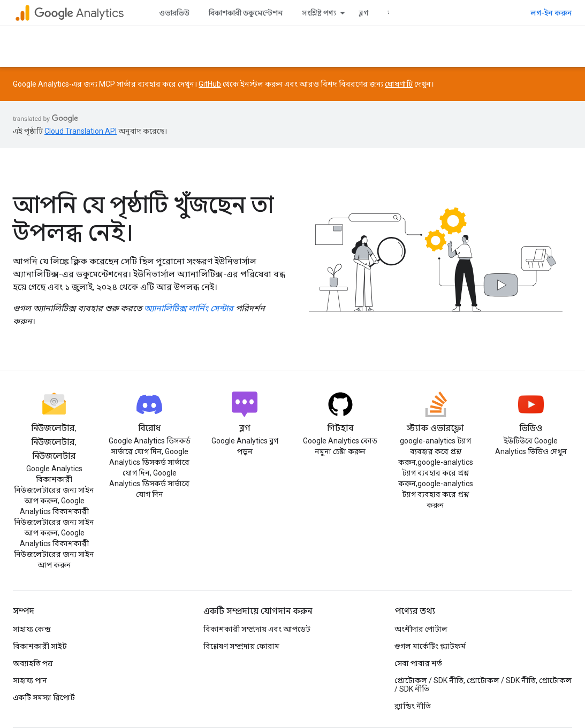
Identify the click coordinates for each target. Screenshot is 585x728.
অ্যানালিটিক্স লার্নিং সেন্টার (189, 308)
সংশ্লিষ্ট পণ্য (319, 13)
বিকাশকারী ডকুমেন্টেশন (246, 13)
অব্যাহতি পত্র (33, 663)
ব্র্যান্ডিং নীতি (413, 706)
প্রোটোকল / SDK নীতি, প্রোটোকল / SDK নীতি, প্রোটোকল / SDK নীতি (483, 685)
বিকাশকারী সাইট (40, 646)
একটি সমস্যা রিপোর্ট (44, 698)
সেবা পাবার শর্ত (418, 663)
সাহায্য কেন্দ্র (32, 629)
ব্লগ (364, 13)
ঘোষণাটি (399, 84)
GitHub (210, 84)
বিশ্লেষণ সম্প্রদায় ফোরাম (241, 646)
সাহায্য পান (30, 680)
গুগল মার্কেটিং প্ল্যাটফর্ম (430, 646)
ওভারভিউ (174, 13)
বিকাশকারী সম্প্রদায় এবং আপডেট (257, 629)
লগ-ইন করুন (551, 13)
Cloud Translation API (81, 131)
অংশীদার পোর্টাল (421, 629)
